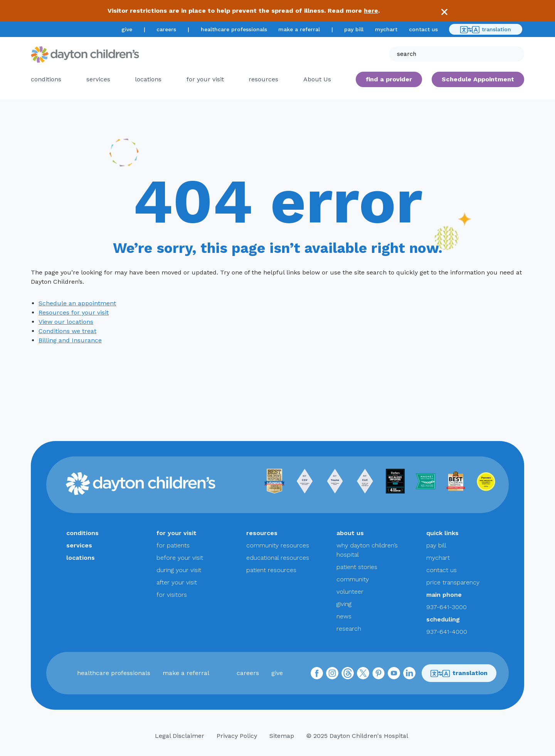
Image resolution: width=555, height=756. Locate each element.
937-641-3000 (447, 607)
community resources (278, 545)
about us (350, 533)
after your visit (177, 582)
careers (166, 29)
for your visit (205, 79)
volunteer (350, 592)
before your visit (180, 558)
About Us (317, 79)
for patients (173, 545)
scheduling (443, 619)
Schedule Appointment (478, 79)
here (371, 11)
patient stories (357, 567)
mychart (386, 29)
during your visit (179, 570)
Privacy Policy (237, 736)
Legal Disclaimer (180, 736)
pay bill (354, 29)
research (349, 629)
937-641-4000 (447, 632)
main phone (444, 595)
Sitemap (282, 736)
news (344, 616)
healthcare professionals (234, 29)
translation (486, 30)
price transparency (453, 582)
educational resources (278, 558)
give (127, 29)
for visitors (172, 595)
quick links (442, 533)
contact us (423, 29)
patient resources (271, 570)
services (98, 79)
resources (263, 79)
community (353, 579)
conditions (46, 79)
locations (148, 79)
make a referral (299, 29)
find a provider (389, 79)
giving (344, 604)
